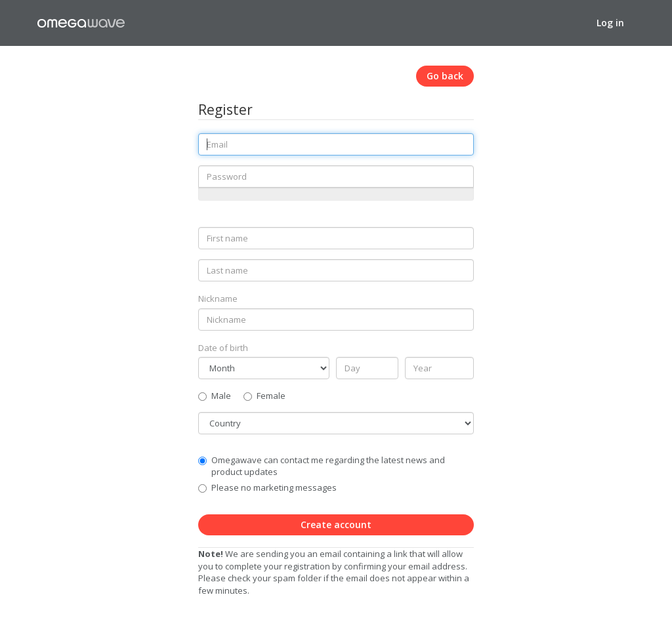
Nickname (218, 299)
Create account (336, 525)
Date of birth (223, 348)
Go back (445, 76)
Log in (610, 23)
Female (264, 396)
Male (215, 396)
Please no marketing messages (274, 487)
